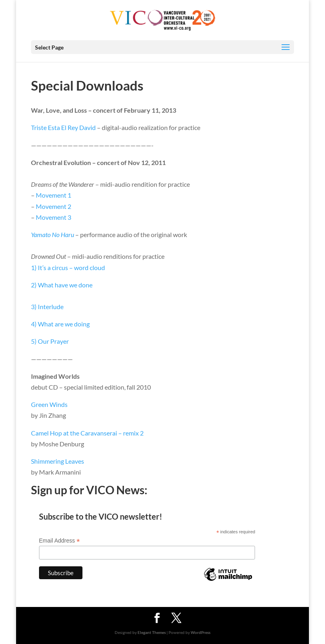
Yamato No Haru (52, 234)
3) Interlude (47, 307)
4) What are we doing (60, 324)
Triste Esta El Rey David (63, 127)
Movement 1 (53, 195)
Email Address (60, 541)
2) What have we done (62, 285)
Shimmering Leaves (58, 461)
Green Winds (49, 404)
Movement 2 (53, 206)
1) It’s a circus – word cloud (68, 267)
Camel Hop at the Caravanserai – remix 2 (87, 433)
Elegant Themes (152, 632)
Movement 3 (53, 217)
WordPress (201, 632)
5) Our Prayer (50, 341)
